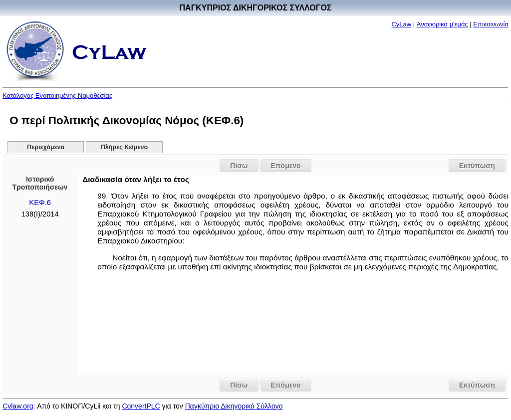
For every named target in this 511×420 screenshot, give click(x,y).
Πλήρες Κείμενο (125, 147)
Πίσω (239, 166)
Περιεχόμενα (46, 147)
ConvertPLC (141, 406)
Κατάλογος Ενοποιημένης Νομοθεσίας (57, 96)
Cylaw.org (18, 406)
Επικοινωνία (491, 24)
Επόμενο (286, 166)
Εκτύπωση (477, 166)
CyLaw (401, 24)
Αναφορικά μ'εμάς (442, 24)
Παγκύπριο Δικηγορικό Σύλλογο (234, 406)
